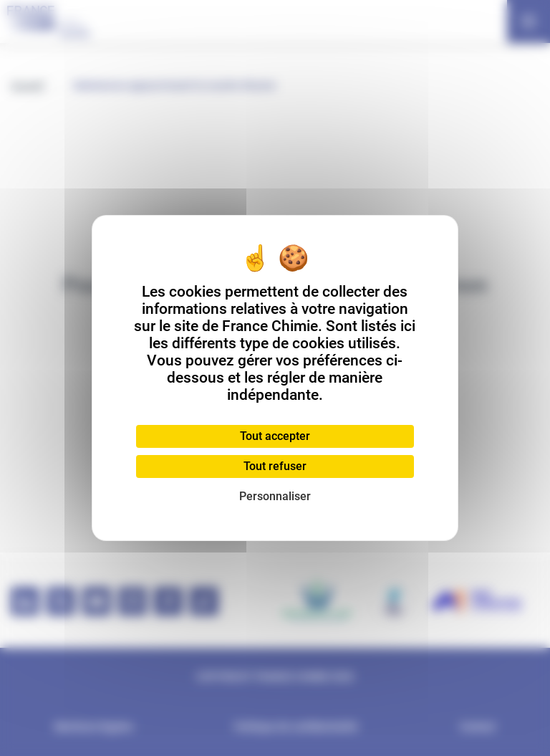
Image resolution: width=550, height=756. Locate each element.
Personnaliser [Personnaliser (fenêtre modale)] (275, 496)
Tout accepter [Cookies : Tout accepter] (275, 436)
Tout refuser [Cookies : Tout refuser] (275, 466)
